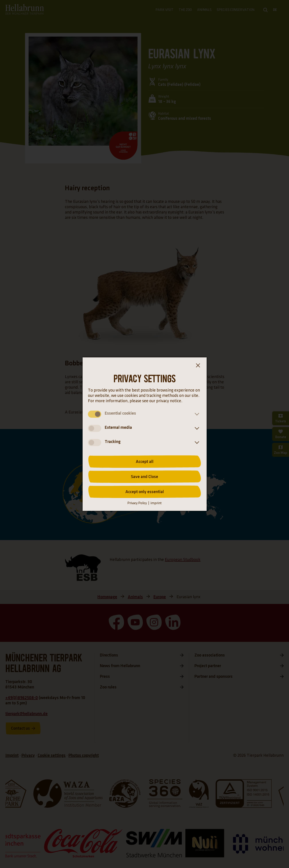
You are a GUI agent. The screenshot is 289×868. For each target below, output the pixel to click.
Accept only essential (145, 492)
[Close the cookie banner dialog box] (198, 366)
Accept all (145, 462)
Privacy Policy (137, 503)
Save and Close (144, 477)
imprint (156, 503)
